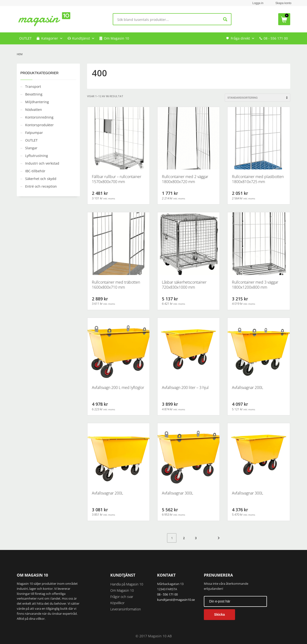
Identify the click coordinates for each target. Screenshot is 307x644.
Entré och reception (41, 186)
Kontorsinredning (39, 117)
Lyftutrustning (37, 156)
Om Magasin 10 (116, 38)
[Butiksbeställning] (257, 98)
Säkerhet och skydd (41, 179)
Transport (33, 86)
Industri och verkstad (42, 163)
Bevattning (34, 94)
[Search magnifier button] (225, 19)
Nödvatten (34, 110)
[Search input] (168, 19)
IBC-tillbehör (35, 171)
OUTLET (25, 38)
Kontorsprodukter (39, 125)
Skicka (219, 614)
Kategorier (52, 38)
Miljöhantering (37, 102)
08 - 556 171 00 (276, 38)
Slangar (31, 148)
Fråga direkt (243, 38)
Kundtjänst (83, 38)
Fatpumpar (34, 133)
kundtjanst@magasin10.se (176, 600)
